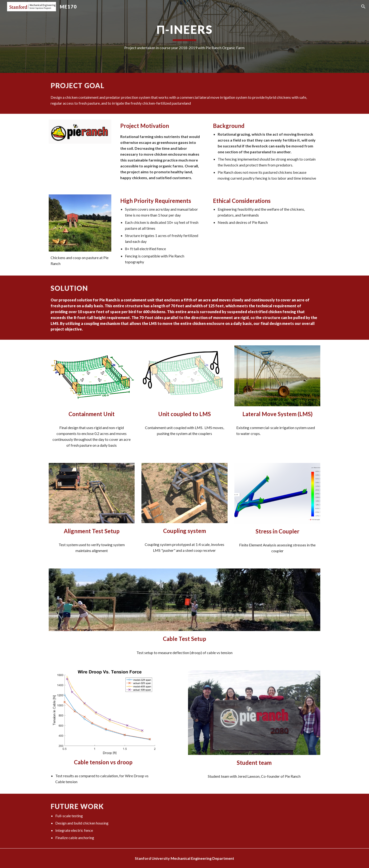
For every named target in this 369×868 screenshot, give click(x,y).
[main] (184, 36)
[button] (363, 7)
